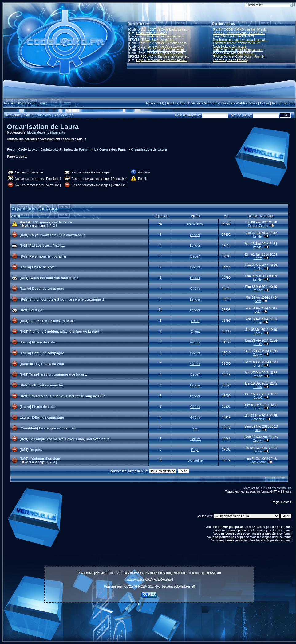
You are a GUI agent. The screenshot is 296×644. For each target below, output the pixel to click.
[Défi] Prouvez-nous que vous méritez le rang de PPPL (63, 396)
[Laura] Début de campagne (42, 353)
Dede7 (195, 256)
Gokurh (195, 439)
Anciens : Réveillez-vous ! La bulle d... (239, 33)
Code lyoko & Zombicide (230, 47)
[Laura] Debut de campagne (42, 289)
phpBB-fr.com (213, 573)
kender (195, 235)
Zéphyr (258, 290)
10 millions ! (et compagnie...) (164, 36)
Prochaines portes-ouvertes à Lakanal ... (241, 40)
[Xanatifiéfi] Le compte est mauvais (48, 428)
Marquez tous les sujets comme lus (267, 488)
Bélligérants (56, 132)
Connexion (43, 115)
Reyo (195, 450)
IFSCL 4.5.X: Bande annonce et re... (164, 57)
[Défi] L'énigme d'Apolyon (40, 459)
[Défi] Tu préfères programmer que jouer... (53, 374)
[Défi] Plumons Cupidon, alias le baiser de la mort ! (61, 332)
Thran (195, 321)
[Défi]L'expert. (31, 450)
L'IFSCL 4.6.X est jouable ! (158, 40)
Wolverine (195, 460)
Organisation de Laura (43, 127)
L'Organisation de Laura (53, 222)
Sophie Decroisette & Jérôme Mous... (162, 60)
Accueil (10, 103)
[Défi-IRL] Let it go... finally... (42, 246)
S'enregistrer (63, 115)
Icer (195, 428)
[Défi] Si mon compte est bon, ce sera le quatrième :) (62, 299)
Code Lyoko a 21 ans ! (152, 33)
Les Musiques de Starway (231, 60)
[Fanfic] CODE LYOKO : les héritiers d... (240, 30)
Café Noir (258, 419)
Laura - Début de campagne (42, 417)
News (150, 103)
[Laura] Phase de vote (37, 267)
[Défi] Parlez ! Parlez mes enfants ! (47, 321)
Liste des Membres (203, 103)
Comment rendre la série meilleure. (237, 43)
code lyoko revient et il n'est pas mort (238, 50)
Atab (258, 301)
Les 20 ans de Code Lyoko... (167, 50)
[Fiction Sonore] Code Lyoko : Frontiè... (240, 57)
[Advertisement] (149, 619)
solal (258, 312)
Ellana (195, 332)
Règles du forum (32, 103)
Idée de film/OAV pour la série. (234, 53)
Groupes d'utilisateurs (239, 103)
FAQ (161, 103)
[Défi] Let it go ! (32, 310)
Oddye (258, 258)
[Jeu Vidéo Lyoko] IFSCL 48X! (233, 36)
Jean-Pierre (195, 224)
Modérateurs (37, 132)
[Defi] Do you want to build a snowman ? (52, 235)
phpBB (95, 573)
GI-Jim (195, 267)
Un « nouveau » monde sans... (168, 43)
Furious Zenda (258, 226)
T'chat (264, 103)
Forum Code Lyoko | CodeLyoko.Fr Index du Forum (48, 149)
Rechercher (176, 103)
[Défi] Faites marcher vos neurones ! (49, 278)
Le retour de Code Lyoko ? (165, 47)
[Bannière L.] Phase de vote (42, 364)
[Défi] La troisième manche (41, 385)
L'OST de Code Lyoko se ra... (167, 30)
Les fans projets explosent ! (166, 53)
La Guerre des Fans (110, 149)
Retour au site (283, 103)
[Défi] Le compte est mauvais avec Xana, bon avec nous (65, 439)
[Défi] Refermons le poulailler (43, 256)
